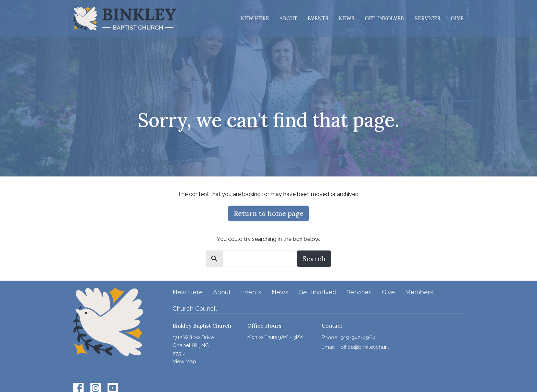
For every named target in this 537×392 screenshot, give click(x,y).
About (288, 18)
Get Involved (385, 18)
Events (318, 18)
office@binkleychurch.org (365, 347)
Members (419, 292)
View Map (184, 362)
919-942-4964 (358, 338)
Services (428, 18)
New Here (255, 18)
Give (457, 18)
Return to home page (268, 213)
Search (314, 259)
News (347, 18)
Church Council (195, 309)
